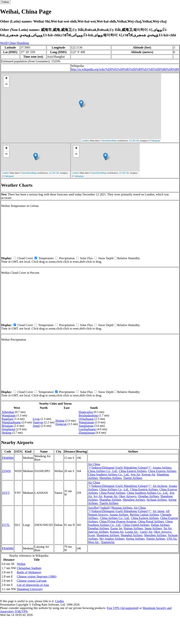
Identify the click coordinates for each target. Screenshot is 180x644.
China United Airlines (136, 525)
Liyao (36, 419)
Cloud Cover (25, 258)
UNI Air (172, 539)
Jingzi (36, 426)
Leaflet (85, 141)
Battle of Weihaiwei (29, 572)
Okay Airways (128, 496)
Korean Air (148, 474)
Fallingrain (155, 141)
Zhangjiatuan (87, 433)
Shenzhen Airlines (110, 478)
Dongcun (61, 424)
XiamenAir (108, 542)
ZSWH (6, 471)
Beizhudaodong (88, 415)
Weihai (21, 564)
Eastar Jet (116, 528)
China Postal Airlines (112, 493)
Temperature (46, 258)
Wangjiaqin (9, 415)
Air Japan (158, 511)
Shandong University (30, 589)
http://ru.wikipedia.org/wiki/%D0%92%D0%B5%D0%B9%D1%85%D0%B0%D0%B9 (125, 69)
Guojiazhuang (87, 429)
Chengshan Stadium (29, 568)
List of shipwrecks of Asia (33, 585)
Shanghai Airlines (110, 500)
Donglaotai (8, 429)
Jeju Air (135, 474)
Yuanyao (38, 422)
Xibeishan (8, 412)
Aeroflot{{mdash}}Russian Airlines (110, 508)
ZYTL (6, 525)
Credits (59, 601)
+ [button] (6, 79)
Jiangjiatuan (86, 426)
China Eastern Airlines (133, 471)
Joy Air (98, 496)
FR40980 (8, 548)
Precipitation (67, 258)
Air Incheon (160, 486)
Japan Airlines (153, 528)
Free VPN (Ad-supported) (123, 608)
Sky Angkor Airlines (112, 539)
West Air (94, 542)
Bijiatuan (7, 426)
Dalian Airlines (160, 525)
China (12, 43)
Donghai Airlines (98, 528)
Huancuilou (86, 412)
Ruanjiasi (7, 419)
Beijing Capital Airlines (144, 515)
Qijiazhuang (86, 419)
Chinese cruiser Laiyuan (32, 581)
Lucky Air (146, 532)
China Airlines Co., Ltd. (103, 471)
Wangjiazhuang (11, 422)
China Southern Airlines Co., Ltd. (109, 474)
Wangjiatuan (86, 422)
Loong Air (132, 532)
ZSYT (6, 493)
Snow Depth (106, 258)
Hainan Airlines (133, 528)
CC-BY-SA (134, 141)
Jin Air (167, 528)
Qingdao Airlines (148, 496)
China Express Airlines (162, 471)
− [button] (6, 84)
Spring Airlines (135, 539)
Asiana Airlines (162, 468)
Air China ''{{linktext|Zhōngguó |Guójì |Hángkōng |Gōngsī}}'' (120, 466)
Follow (5, 2)
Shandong (23, 43)
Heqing (60, 421)
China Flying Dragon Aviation (118, 521)
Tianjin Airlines (133, 478)
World (4, 43)
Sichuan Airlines (157, 500)
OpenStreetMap (109, 141)
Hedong (7, 433)
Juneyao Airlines (98, 532)
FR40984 (8, 458)
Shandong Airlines (108, 535)
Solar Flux (86, 258)
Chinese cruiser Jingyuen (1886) (37, 576)
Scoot (91, 535)
